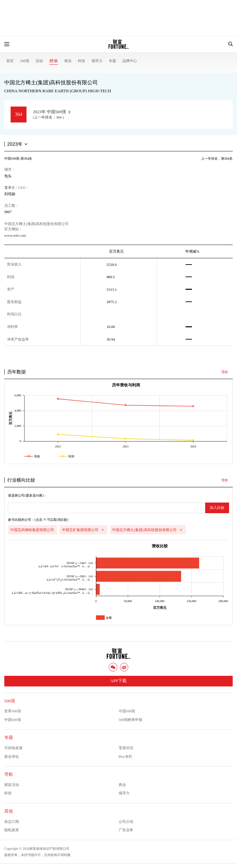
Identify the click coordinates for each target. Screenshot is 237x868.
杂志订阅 (12, 822)
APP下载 (118, 681)
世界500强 (13, 711)
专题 (112, 61)
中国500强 (127, 711)
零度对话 (126, 748)
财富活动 (12, 785)
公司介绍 (126, 822)
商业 (68, 61)
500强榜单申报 (131, 720)
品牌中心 (130, 61)
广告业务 (126, 830)
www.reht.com (15, 235)
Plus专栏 (125, 756)
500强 (25, 61)
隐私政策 (12, 830)
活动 (39, 61)
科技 (82, 61)
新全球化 (12, 756)
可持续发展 (13, 748)
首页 (10, 61)
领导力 (97, 61)
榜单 (54, 61)
